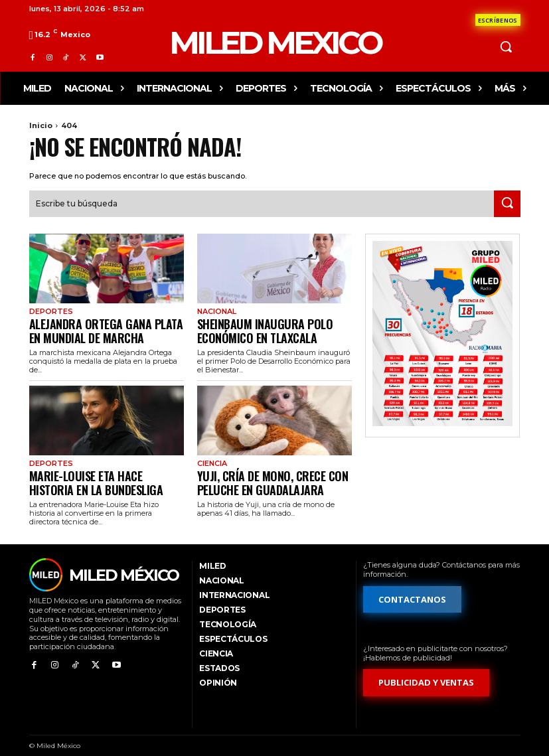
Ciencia (211, 457)
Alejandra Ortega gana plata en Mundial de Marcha (98, 326)
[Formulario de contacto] (498, 20)
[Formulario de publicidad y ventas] (427, 671)
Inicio (41, 125)
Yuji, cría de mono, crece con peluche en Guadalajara (260, 473)
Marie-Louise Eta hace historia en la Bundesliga (102, 473)
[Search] (507, 202)
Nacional (215, 310)
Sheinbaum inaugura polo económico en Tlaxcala (253, 326)
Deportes (49, 310)
